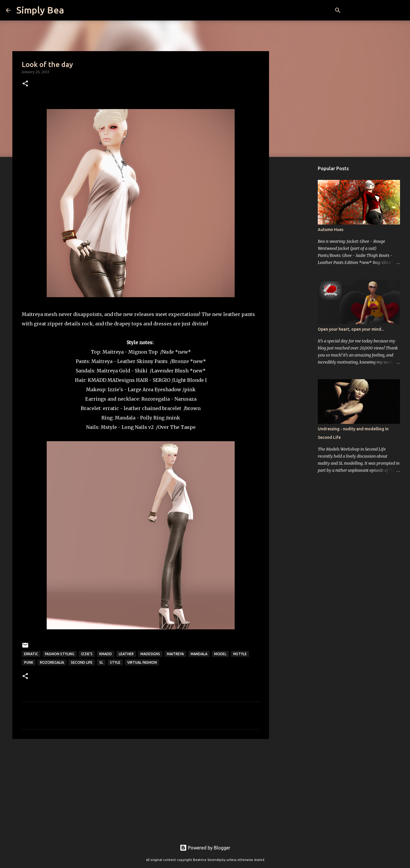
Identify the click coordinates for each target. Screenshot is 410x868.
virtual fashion (142, 662)
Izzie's (115, 389)
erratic (111, 408)
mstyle (240, 654)
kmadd (106, 654)
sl (101, 662)
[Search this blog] (374, 10)
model (220, 654)
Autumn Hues (331, 230)
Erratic (31, 654)
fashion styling (60, 654)
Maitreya (113, 352)
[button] (25, 84)
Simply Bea (40, 10)
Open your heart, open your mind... (351, 329)
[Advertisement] (141, 789)
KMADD (97, 380)
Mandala (125, 418)
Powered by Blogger (205, 848)
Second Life (82, 662)
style (115, 662)
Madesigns (150, 654)
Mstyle (109, 427)
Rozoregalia (156, 399)
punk (29, 662)
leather (126, 654)
